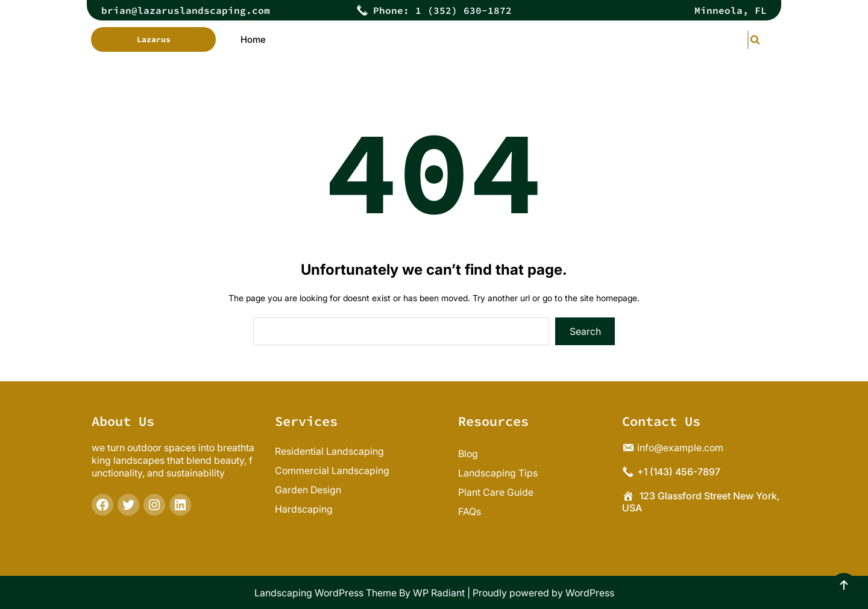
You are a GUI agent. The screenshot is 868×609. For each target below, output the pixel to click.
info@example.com (680, 448)
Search (585, 331)
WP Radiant (439, 593)
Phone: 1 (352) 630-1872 (442, 10)
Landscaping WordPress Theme (325, 593)
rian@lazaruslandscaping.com (189, 10)
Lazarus (154, 39)
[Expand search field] (748, 39)
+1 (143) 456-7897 (679, 472)
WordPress (590, 593)
